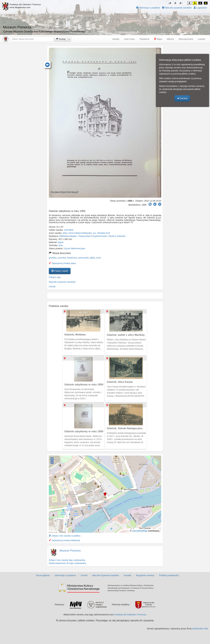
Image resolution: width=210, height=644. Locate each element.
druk (61, 245)
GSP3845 (69, 230)
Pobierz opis (55, 277)
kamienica (72, 258)
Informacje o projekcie (148, 8)
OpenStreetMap (140, 531)
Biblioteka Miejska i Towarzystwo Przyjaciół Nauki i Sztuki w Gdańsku (92, 236)
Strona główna (43, 575)
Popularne (144, 39)
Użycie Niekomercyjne (74, 248)
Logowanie (200, 8)
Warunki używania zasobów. (62, 282)
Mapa (158, 39)
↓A (170, 3)
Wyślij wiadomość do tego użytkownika (67, 563)
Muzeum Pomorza (70, 551)
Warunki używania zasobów (177, 8)
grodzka (53, 258)
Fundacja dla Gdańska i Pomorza (130, 615)
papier (61, 242)
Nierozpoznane (186, 39)
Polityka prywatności (169, 575)
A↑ (181, 3)
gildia (92, 258)
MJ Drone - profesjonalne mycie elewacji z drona (185, 636)
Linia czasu (129, 39)
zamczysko (83, 258)
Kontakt (127, 575)
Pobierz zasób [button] (60, 271)
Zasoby (116, 39)
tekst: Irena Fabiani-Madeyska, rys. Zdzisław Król (86, 233)
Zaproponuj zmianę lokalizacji (64, 540)
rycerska (62, 258)
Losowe (202, 39)
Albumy (170, 39)
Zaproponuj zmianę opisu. (63, 263)
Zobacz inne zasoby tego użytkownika (67, 560)
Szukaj (61, 39)
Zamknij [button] (182, 98)
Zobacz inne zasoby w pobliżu (65, 536)
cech (99, 258)
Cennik (52, 287)
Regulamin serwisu (145, 575)
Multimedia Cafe (200, 629)
